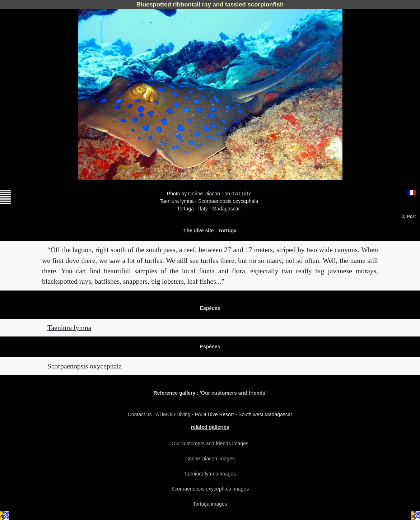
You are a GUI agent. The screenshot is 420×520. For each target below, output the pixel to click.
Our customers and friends (233, 393)
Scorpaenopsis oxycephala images (210, 489)
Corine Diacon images (210, 459)
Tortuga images (210, 504)
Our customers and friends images (210, 444)
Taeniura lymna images (210, 474)
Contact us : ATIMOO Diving (160, 414)
